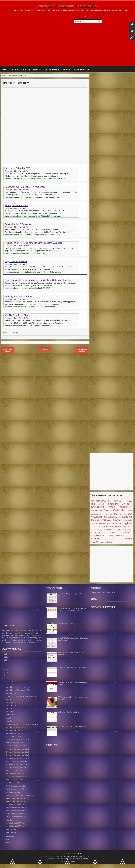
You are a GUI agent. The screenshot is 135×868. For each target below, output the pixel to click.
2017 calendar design (123, 501)
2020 (102, 504)
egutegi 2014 (10, 715)
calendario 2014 (11, 712)
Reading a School (18, 296)
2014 (93, 501)
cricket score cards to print (68, 623)
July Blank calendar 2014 (15, 774)
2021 (6, 657)
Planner (110, 536)
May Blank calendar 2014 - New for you (20, 795)
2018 (93, 504)
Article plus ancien (82, 350)
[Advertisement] (88, 44)
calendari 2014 (11, 709)
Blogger (74, 861)
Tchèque (112, 539)
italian (113, 533)
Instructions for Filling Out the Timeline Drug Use (33, 243)
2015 (98, 501)
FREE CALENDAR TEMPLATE (118, 527)
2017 (110, 501)
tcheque (104, 539)
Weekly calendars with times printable (72, 668)
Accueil (88, 17)
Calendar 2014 (11, 721)
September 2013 (18, 224)
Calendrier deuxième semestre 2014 (19, 687)
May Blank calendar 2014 (15, 780)
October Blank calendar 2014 (16, 761)
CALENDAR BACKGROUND (104, 517)
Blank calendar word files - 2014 (17, 740)
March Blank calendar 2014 (16, 786)
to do (120, 539)
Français (94, 527)
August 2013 (16, 262)
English (127, 523)
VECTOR (95, 542)
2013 (6, 679)
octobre (9, 684)
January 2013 (16, 206)
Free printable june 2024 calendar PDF (72, 727)
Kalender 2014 (11, 718)
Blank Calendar (114, 510)
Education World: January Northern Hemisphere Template (38, 280)
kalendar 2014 (11, 693)
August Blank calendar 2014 (16, 777)
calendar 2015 (111, 514)
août (8, 839)
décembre (10, 681)
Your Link (64, 854)
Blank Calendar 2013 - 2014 (16, 823)
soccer (129, 536)
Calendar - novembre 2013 (15, 727)
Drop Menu (51, 70)
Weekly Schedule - (17, 315)
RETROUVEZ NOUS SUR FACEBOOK (27, 70)
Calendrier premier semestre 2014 (18, 690)
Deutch (118, 523)
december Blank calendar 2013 (17, 808)
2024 (6, 654)
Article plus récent (8, 350)
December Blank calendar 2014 (17, 749)
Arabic (112, 507)
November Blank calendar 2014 (17, 752)
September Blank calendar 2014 (17, 764)
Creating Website (65, 859)
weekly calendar (106, 542)
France (101, 527)
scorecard (120, 536)
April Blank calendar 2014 (15, 783)
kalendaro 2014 (11, 706)
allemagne (113, 504)
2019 (6, 663)
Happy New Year (104, 530)
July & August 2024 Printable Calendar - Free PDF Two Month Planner (73, 609)
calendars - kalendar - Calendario (67, 6)
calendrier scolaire (106, 523)
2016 (104, 501)
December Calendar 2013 (18, 83)
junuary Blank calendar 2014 (16, 798)
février (8, 842)
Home (5, 70)
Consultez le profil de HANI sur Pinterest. (106, 593)
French (94, 530)
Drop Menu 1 (80, 70)
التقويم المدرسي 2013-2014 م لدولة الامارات (21, 696)
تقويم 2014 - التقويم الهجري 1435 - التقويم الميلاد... (23, 724)
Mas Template (83, 859)
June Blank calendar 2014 (15, 771)
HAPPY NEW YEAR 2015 (122, 530)
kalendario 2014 (11, 703)
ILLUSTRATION (98, 533)
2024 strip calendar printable (68, 712)
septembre (10, 836)
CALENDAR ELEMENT (112, 520)
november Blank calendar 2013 (17, 811)
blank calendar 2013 (13, 829)
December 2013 (18, 168)
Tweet (5, 333)
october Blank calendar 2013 (16, 743)
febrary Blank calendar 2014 (16, 805)
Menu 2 (66, 70)
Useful (128, 539)
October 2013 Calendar (14, 737)
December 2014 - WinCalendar (25, 187)
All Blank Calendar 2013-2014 (16, 746)
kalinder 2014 (10, 699)
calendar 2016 (126, 514)
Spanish (95, 539)
